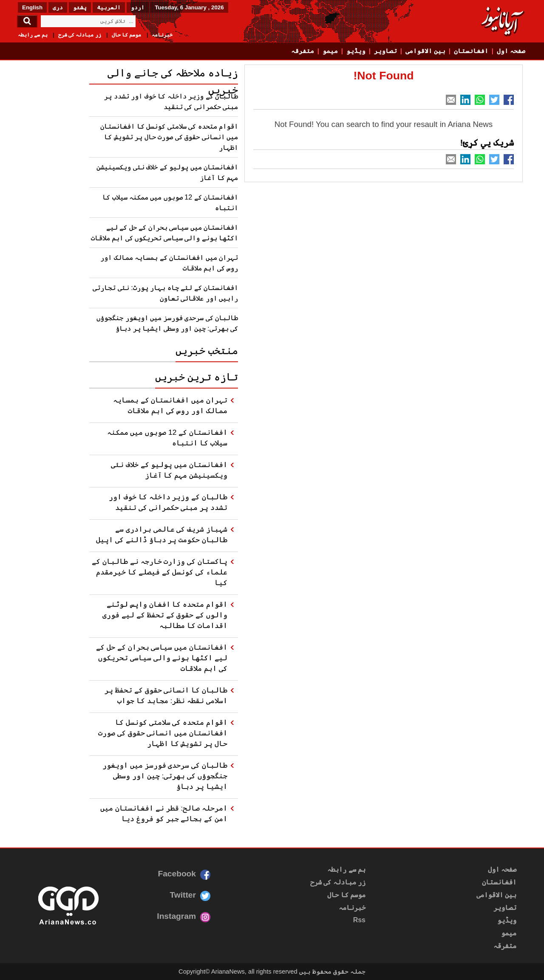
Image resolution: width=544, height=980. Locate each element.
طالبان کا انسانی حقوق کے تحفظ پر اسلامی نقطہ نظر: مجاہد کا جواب (166, 695)
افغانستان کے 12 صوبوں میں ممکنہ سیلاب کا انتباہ (167, 438)
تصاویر (385, 51)
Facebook (177, 874)
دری (58, 7)
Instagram (176, 916)
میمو (330, 51)
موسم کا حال (127, 35)
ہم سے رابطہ (33, 35)
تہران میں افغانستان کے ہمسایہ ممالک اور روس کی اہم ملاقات (170, 405)
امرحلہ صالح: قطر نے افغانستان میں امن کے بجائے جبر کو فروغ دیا (164, 813)
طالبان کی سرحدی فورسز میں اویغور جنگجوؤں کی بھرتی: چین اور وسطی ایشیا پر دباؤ (165, 776)
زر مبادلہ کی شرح (80, 35)
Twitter (183, 895)
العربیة (109, 7)
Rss (359, 920)
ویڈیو (356, 51)
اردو (138, 7)
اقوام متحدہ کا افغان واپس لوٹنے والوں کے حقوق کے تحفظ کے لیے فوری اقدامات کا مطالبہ (165, 615)
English (32, 7)
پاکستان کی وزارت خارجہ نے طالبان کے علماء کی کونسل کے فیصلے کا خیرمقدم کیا (160, 572)
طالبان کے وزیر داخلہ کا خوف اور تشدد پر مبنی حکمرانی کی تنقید (168, 502)
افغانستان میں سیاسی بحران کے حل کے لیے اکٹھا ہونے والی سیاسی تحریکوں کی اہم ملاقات (162, 658)
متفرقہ (303, 51)
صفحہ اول (511, 51)
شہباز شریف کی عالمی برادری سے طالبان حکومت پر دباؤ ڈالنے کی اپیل (162, 534)
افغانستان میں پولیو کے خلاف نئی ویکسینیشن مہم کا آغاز (169, 470)
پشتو (80, 7)
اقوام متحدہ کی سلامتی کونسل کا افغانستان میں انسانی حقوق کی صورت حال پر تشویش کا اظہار (169, 137)
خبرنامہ (162, 35)
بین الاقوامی (425, 51)
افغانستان (471, 51)
